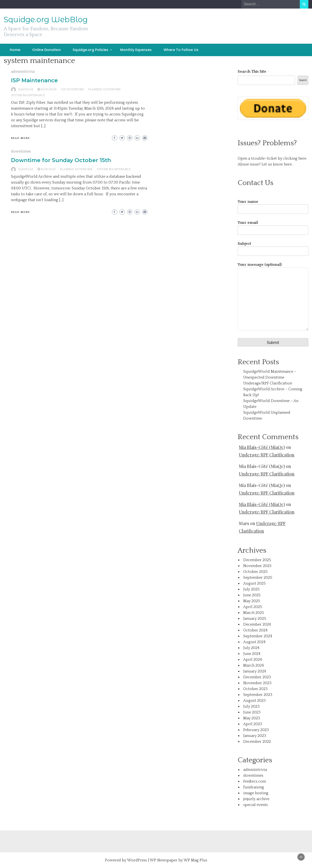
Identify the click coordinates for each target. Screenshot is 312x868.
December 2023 (257, 677)
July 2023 (251, 706)
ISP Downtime (72, 89)
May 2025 (252, 601)
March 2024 (253, 665)
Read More (20, 138)
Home (15, 50)
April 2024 (253, 660)
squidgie (26, 89)
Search (303, 80)
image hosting (256, 793)
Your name (273, 205)
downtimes (21, 151)
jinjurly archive (256, 799)
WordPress (137, 860)
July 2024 (251, 648)
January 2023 (255, 736)
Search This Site (252, 72)
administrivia (23, 72)
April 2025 (253, 607)
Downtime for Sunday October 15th (61, 160)
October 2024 (255, 630)
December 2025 (257, 560)
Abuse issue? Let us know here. (265, 164)
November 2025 (257, 566)
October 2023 (255, 689)
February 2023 (256, 730)
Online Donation (46, 50)
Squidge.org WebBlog (46, 20)
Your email (273, 226)
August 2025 (254, 583)
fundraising (254, 787)
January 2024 (255, 671)
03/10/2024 (49, 89)
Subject (273, 247)
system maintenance (28, 95)
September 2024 (258, 636)
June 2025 (252, 595)
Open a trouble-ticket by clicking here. (272, 158)
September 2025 (258, 578)
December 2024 (257, 624)
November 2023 (257, 683)
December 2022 (257, 742)
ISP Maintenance (34, 80)
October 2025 (255, 572)
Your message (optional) (273, 297)
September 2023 (258, 695)
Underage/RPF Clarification (268, 383)
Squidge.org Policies (90, 50)
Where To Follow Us (181, 50)
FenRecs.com (255, 781)
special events (256, 805)
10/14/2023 (48, 169)
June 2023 (252, 712)
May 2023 (252, 718)
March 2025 (254, 613)
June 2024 (252, 654)
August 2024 (254, 642)
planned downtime (104, 89)
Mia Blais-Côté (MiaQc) (262, 447)
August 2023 (254, 701)
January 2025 (255, 619)
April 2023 (253, 724)
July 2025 (251, 589)
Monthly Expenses (136, 50)
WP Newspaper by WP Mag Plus (178, 860)
